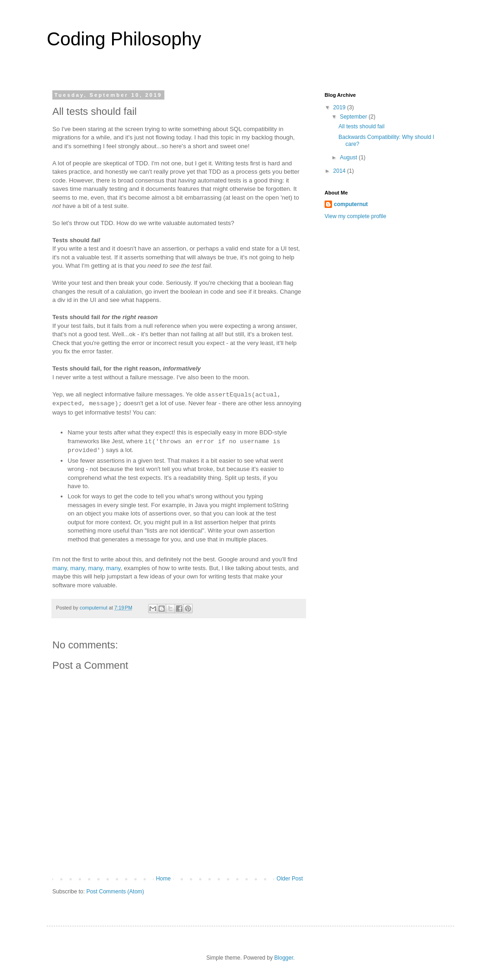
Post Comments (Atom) (115, 892)
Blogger (284, 958)
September (354, 117)
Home (163, 879)
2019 (340, 107)
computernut (351, 204)
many (59, 568)
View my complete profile (355, 216)
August (349, 157)
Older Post (290, 879)
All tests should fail (361, 126)
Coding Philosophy (124, 39)
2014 (340, 171)
